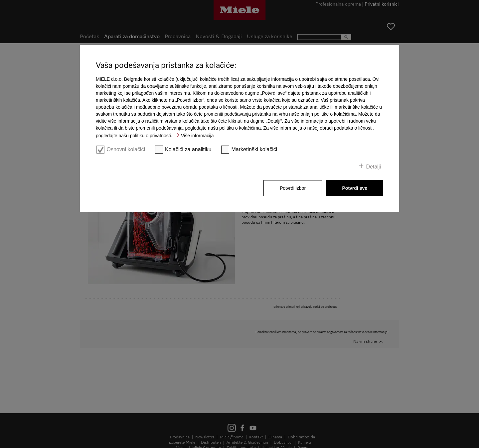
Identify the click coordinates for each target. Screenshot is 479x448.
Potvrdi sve (355, 188)
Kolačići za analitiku (188, 149)
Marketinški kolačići (254, 149)
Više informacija (197, 136)
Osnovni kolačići (126, 149)
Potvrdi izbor (293, 188)
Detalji (374, 167)
